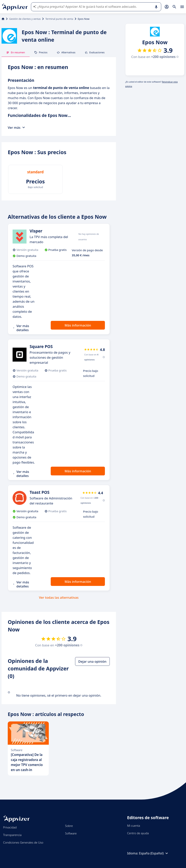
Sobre (69, 826)
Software (71, 833)
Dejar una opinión (92, 661)
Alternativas (66, 52)
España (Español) (154, 853)
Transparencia (12, 835)
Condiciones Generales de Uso (23, 842)
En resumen (16, 52)
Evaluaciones (95, 52)
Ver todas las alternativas (59, 597)
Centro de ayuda (138, 833)
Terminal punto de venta (59, 19)
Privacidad (10, 827)
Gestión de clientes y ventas (25, 19)
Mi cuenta (134, 826)
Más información (78, 325)
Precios (41, 52)
